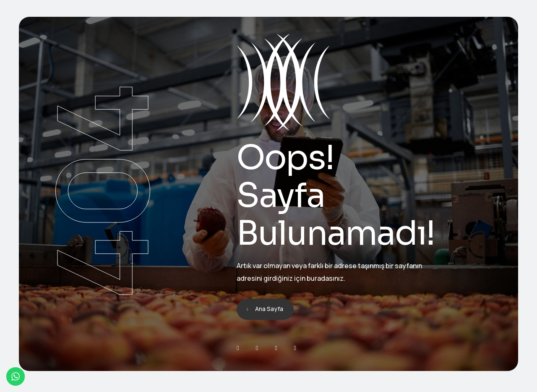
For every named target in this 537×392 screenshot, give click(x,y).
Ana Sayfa (269, 309)
